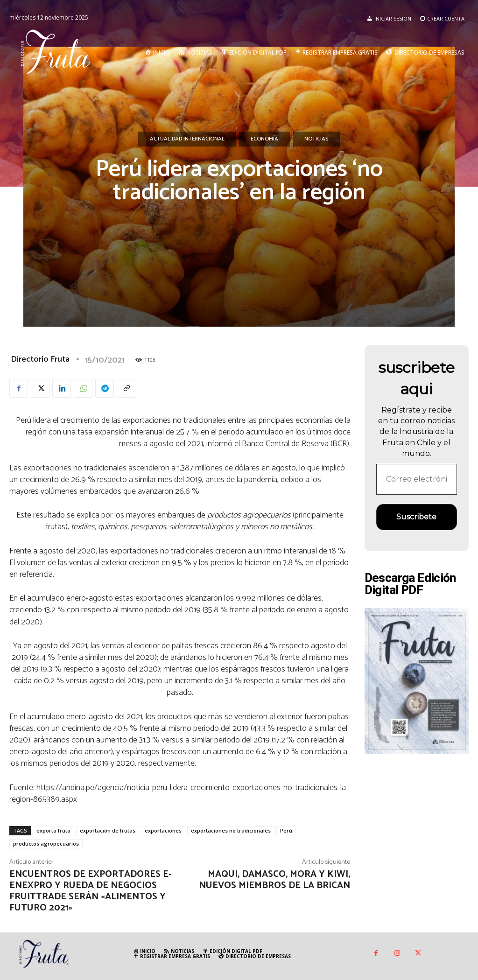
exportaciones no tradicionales (231, 830)
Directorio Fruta (40, 359)
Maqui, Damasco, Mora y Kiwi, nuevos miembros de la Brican (274, 880)
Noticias (316, 139)
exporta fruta (53, 830)
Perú (286, 830)
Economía (264, 139)
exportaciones (163, 830)
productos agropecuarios (46, 843)
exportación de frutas (108, 830)
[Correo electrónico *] (417, 479)
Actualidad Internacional (187, 139)
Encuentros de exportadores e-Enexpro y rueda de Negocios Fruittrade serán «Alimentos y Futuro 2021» (91, 891)
